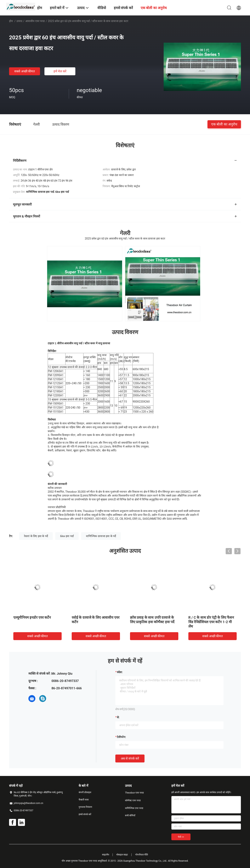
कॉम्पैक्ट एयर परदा (133, 800)
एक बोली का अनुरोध (224, 124)
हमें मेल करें (60, 71)
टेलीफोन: (121, 737)
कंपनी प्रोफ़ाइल (85, 792)
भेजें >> (181, 837)
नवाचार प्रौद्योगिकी (57, 507)
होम (11, 21)
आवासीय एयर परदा (35, 21)
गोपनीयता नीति (142, 855)
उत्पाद (19, 21)
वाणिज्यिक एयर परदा (134, 808)
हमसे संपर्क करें (85, 814)
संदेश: (120, 672)
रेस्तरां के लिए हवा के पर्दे (36, 536)
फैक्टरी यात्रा (84, 800)
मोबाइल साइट (122, 855)
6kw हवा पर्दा (67, 536)
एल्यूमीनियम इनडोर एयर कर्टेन (32, 617)
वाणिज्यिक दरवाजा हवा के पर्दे (101, 536)
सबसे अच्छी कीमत (25, 71)
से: (118, 717)
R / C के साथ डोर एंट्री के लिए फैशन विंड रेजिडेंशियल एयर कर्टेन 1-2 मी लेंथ (211, 622)
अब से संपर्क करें (130, 758)
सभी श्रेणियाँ (130, 816)
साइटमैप (106, 855)
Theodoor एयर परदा (134, 793)
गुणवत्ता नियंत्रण (85, 807)
